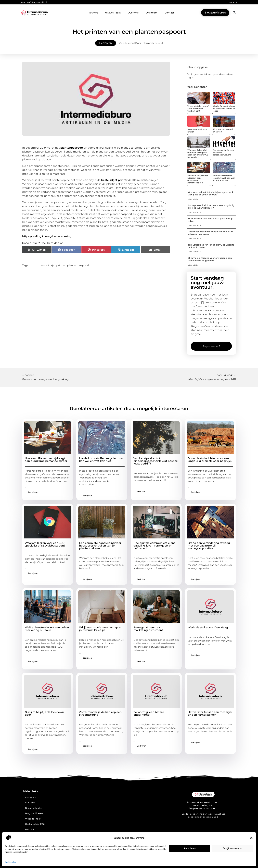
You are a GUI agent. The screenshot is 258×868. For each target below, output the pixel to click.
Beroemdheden (34, 808)
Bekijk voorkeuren (232, 848)
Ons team (152, 13)
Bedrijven (106, 43)
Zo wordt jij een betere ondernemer (149, 713)
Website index (33, 819)
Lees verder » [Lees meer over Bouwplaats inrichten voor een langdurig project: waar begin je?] (194, 212)
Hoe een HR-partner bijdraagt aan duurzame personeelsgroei (198, 179)
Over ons (133, 13)
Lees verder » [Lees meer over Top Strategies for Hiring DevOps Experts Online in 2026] (194, 252)
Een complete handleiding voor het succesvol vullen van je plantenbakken (100, 546)
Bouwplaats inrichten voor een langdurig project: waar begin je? (211, 207)
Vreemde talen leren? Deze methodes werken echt (198, 108)
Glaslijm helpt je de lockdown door (44, 713)
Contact (169, 13)
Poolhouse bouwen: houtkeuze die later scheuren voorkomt (210, 233)
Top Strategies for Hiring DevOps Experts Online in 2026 (211, 246)
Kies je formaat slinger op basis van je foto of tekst (224, 108)
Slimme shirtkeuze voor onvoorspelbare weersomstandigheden (210, 259)
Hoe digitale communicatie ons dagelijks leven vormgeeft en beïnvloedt (154, 546)
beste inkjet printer (114, 180)
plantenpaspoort (72, 148)
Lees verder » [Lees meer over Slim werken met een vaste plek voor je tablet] (194, 225)
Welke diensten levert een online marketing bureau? (47, 629)
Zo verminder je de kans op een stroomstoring (100, 713)
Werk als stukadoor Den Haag (208, 627)
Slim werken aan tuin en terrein (223, 130)
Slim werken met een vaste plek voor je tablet (211, 220)
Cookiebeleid (11, 862)
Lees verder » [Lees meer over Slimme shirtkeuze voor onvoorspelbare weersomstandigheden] (194, 265)
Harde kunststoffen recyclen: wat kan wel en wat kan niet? (224, 178)
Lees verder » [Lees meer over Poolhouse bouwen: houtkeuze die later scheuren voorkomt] (194, 238)
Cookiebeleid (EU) (35, 824)
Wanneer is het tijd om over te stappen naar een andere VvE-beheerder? (198, 154)
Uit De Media (113, 13)
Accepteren (190, 848)
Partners (93, 13)
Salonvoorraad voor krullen (197, 130)
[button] (251, 838)
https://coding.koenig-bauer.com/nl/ (47, 236)
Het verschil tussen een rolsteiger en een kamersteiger (210, 713)
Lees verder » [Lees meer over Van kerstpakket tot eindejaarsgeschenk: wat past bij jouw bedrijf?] (194, 199)
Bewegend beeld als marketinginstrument (148, 629)
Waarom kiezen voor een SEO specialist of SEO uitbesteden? (45, 544)
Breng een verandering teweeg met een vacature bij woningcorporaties (209, 546)
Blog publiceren (34, 813)
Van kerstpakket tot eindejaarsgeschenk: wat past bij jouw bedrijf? (211, 193)
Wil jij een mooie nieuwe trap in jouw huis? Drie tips (100, 629)
